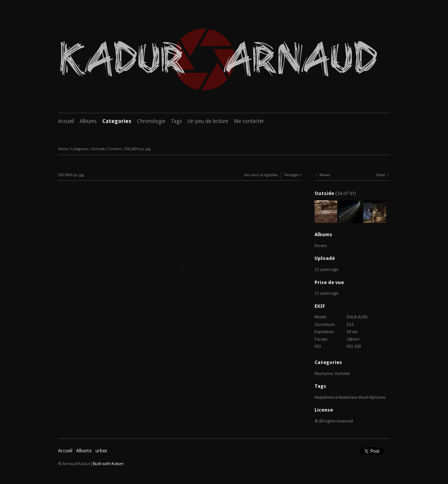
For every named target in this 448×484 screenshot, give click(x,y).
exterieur (349, 397)
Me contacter (249, 121)
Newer (325, 175)
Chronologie (151, 121)
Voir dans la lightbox (261, 175)
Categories (117, 121)
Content (115, 149)
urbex (101, 451)
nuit (365, 397)
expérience (327, 397)
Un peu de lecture (208, 121)
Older (381, 175)
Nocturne (324, 373)
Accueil (66, 121)
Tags (176, 121)
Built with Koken (108, 463)
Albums (88, 121)
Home (63, 149)
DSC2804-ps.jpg (137, 149)
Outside (98, 149)
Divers (321, 245)
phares (379, 397)
